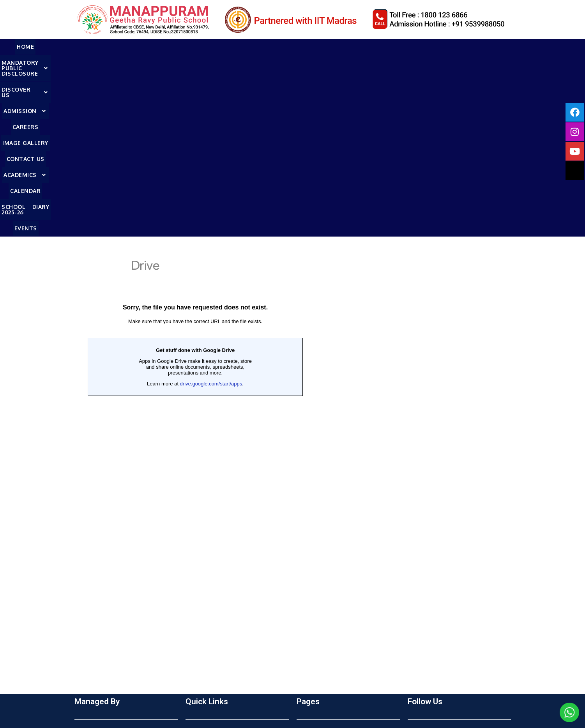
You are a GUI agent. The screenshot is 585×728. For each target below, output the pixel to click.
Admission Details (211, 581)
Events (544, 47)
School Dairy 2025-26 (327, 604)
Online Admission (210, 569)
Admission (236, 47)
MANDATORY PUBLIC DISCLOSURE (104, 47)
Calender (310, 593)
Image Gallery (314, 47)
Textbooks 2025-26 (213, 593)
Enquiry (196, 558)
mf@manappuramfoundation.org (129, 673)
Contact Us (359, 47)
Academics (403, 47)
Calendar (444, 47)
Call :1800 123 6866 (111, 658)
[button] (104, 47)
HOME (39, 47)
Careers (275, 47)
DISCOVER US (186, 47)
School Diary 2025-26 (496, 47)
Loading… (195, 281)
